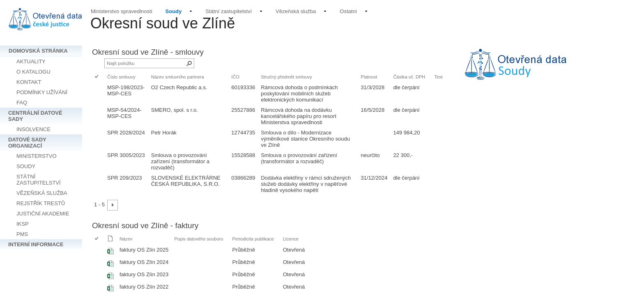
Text (438, 77)
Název (126, 239)
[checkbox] (97, 77)
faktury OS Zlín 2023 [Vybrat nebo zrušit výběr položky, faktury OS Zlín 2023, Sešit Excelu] (144, 274)
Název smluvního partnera (178, 77)
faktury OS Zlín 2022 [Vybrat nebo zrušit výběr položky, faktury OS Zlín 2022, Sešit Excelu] (144, 287)
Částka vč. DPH (409, 77)
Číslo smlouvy (121, 77)
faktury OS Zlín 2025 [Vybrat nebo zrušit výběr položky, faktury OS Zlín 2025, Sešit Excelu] (144, 250)
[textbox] (546, 70)
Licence (291, 239)
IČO (235, 77)
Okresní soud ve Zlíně (163, 23)
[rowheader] (99, 94)
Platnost (369, 77)
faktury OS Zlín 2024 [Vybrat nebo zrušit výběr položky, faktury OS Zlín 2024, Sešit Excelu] (144, 262)
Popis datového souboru (199, 239)
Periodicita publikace (253, 239)
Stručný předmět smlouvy (286, 77)
